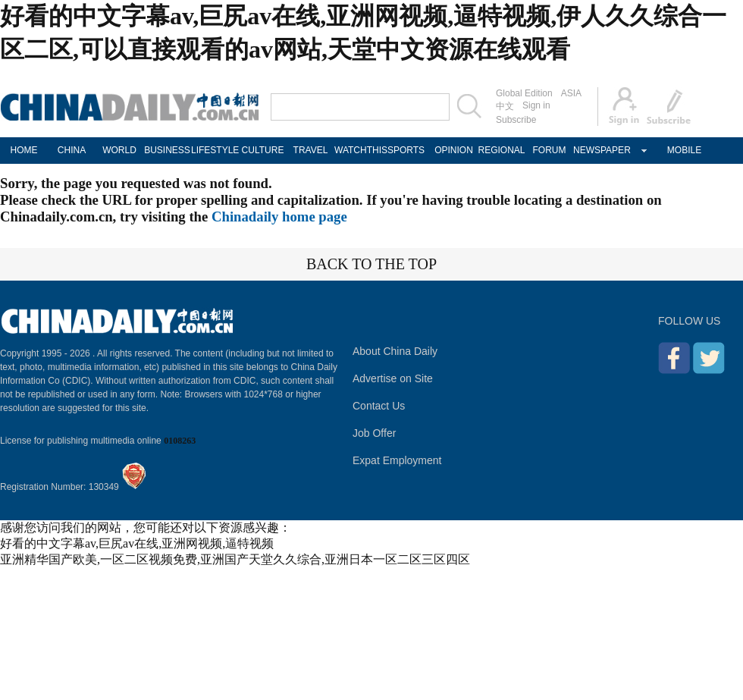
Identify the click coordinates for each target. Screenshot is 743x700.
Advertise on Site (393, 378)
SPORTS (406, 150)
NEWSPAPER (597, 150)
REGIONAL (501, 150)
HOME (24, 150)
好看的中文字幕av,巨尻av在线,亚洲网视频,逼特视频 (137, 543)
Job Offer (374, 433)
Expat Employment (397, 460)
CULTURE (263, 150)
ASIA (571, 93)
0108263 (180, 441)
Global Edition (524, 93)
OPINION (454, 150)
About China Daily (395, 351)
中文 (505, 106)
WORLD (119, 150)
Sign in (536, 105)
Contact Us (379, 406)
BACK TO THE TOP (371, 264)
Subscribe (516, 120)
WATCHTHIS (358, 150)
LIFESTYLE (215, 150)
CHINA (72, 150)
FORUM (550, 150)
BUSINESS (167, 150)
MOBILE (684, 150)
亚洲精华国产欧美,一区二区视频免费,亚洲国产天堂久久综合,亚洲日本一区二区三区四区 (235, 559)
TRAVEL (311, 150)
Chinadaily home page (279, 217)
